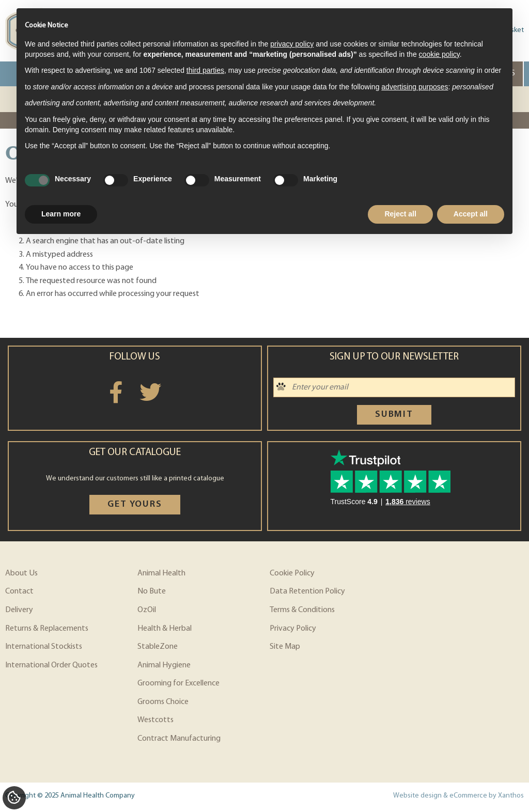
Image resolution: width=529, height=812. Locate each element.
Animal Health (161, 573)
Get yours (135, 504)
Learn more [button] (61, 214)
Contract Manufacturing (179, 739)
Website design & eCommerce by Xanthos (458, 796)
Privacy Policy (293, 629)
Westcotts (155, 720)
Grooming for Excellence (178, 683)
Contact (19, 591)
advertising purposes (415, 87)
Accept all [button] (471, 214)
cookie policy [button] (439, 54)
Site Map (285, 647)
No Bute (152, 591)
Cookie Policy (292, 573)
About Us (21, 573)
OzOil (147, 610)
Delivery (19, 610)
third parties (205, 70)
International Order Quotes (51, 665)
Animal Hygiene (164, 665)
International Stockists (44, 647)
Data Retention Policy (307, 591)
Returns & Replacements (47, 629)
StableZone (158, 647)
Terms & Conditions (302, 610)
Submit (394, 415)
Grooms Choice (163, 702)
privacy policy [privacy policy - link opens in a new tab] (292, 44)
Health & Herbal (165, 629)
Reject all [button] (400, 214)
